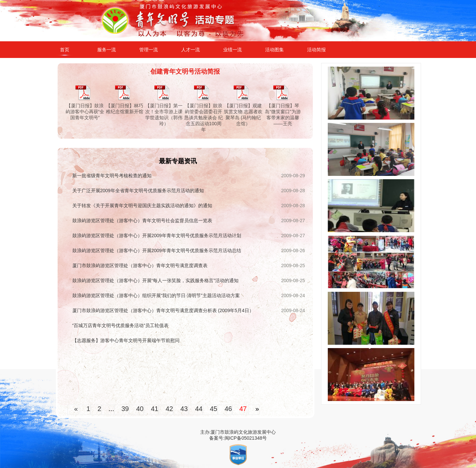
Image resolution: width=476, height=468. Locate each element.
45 (214, 409)
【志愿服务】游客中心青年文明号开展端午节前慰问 (126, 340)
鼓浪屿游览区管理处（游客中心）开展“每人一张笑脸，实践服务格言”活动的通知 (155, 280)
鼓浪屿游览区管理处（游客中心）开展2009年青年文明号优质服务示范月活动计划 (157, 235)
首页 (65, 50)
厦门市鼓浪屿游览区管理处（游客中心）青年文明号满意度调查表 (140, 265)
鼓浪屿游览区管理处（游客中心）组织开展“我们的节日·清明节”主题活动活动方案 (156, 295)
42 (169, 409)
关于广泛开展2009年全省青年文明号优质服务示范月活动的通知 (138, 191)
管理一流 (149, 50)
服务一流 (107, 50)
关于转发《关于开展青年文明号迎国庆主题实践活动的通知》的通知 (142, 206)
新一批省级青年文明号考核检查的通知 (112, 176)
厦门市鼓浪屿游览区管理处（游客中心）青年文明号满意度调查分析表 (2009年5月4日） (163, 310)
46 (228, 409)
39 (125, 409)
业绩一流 (233, 50)
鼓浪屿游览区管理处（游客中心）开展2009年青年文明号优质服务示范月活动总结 (157, 250)
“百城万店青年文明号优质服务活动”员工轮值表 (120, 325)
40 (140, 409)
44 (199, 409)
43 (184, 409)
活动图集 (274, 50)
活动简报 (316, 50)
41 (155, 409)
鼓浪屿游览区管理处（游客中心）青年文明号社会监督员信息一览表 (142, 221)
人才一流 (191, 50)
